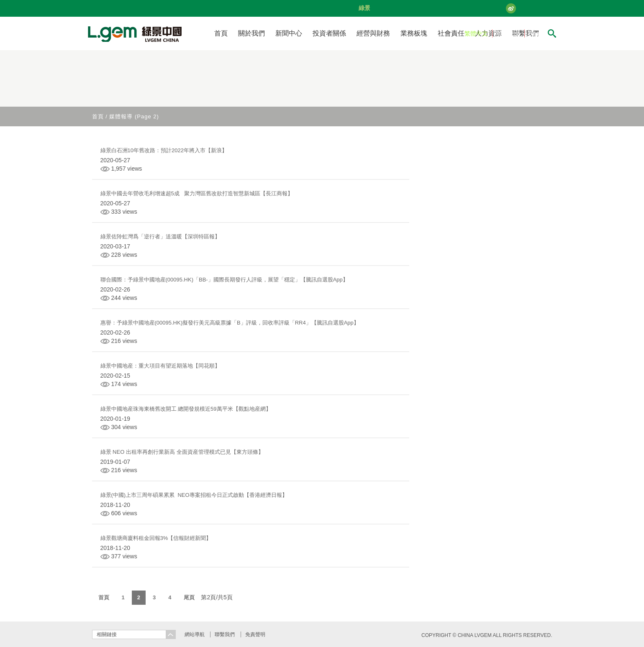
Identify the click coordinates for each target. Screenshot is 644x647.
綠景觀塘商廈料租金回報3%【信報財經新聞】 (156, 538)
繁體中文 (476, 33)
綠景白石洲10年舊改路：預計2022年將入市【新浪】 (164, 150)
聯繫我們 (225, 634)
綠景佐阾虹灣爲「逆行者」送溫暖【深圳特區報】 (160, 237)
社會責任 (451, 33)
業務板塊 (414, 33)
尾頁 (189, 597)
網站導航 (195, 634)
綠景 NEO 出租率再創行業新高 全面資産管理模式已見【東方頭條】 (182, 452)
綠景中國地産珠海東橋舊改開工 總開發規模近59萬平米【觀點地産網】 (186, 409)
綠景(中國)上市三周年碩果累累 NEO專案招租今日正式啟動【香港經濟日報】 (194, 495)
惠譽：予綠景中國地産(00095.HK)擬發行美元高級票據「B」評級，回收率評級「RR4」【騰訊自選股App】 (230, 323)
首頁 (221, 33)
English (539, 33)
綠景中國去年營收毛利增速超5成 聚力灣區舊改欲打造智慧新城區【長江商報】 (197, 193)
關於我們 (251, 33)
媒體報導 (121, 116)
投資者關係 (329, 33)
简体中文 (508, 33)
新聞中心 (289, 33)
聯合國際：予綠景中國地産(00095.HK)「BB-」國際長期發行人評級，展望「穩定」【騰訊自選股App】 (224, 280)
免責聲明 (255, 634)
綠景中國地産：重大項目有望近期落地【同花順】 (160, 366)
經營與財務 (373, 33)
